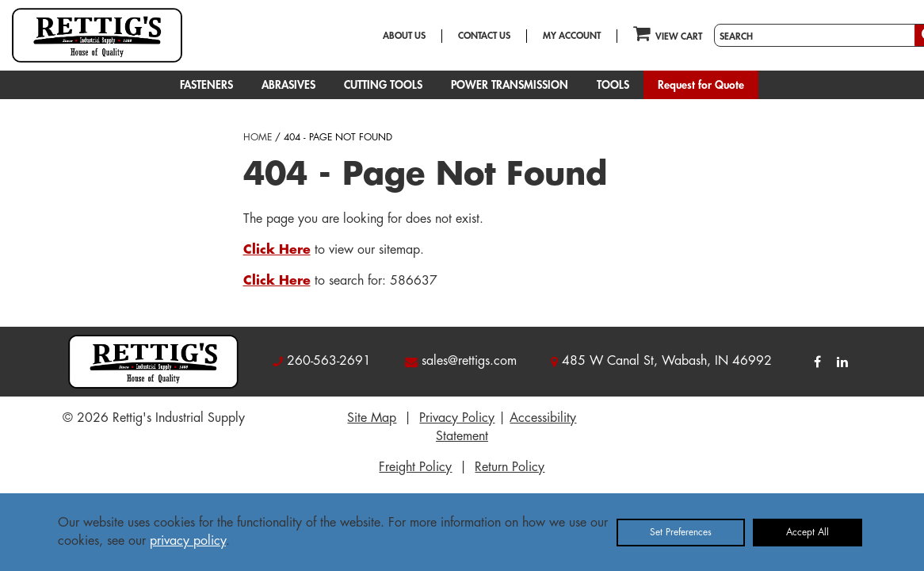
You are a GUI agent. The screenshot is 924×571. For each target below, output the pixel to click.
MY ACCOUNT (572, 36)
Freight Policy (415, 467)
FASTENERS (206, 85)
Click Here (277, 250)
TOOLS (613, 85)
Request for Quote (701, 85)
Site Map (372, 418)
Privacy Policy (457, 418)
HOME (258, 137)
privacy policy (188, 541)
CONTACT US (484, 36)
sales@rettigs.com (469, 361)
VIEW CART (668, 33)
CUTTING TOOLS (383, 85)
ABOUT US (404, 36)
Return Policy (510, 467)
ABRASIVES (288, 85)
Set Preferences (681, 532)
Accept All (808, 532)
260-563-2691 (329, 361)
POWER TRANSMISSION (510, 85)
